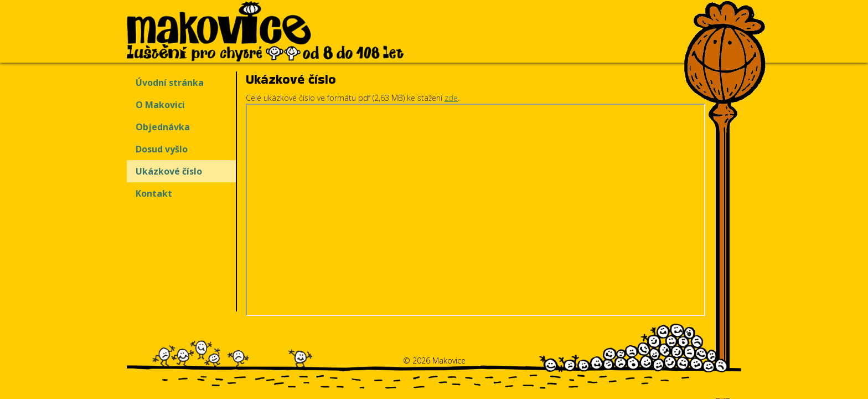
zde (451, 98)
